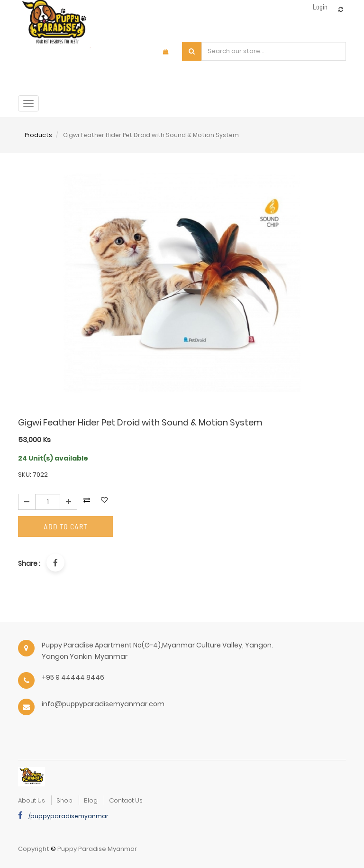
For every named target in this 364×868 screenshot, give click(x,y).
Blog (91, 800)
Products (38, 135)
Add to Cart (66, 526)
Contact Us (126, 800)
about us (32, 800)
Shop (64, 800)
